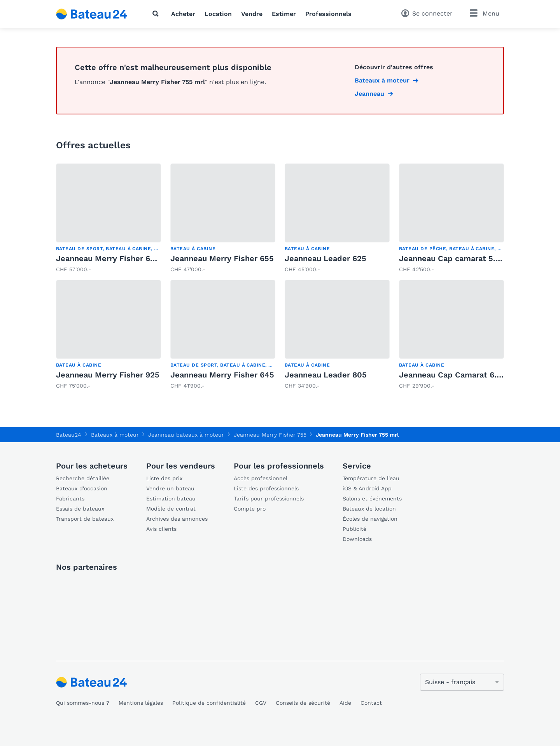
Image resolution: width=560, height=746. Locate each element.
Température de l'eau (371, 478)
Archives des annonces (177, 519)
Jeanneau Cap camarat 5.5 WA (457, 258)
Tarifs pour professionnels (269, 499)
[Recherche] (157, 14)
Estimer (284, 14)
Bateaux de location (369, 509)
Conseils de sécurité (303, 703)
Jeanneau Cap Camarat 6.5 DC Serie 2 (471, 375)
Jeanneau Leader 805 (326, 375)
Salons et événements (372, 499)
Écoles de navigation (370, 519)
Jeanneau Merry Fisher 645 (222, 375)
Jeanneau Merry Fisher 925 (108, 375)
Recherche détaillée (83, 478)
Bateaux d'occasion (82, 488)
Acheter (183, 14)
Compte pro (250, 509)
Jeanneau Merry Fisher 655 (222, 258)
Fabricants (70, 499)
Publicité (354, 529)
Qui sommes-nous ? (83, 703)
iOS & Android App (367, 488)
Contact (371, 703)
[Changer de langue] (462, 682)
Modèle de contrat (171, 509)
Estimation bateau (171, 499)
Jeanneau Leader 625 (325, 258)
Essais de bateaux (80, 509)
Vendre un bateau (170, 488)
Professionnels (328, 14)
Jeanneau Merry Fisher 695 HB (114, 258)
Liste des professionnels (266, 488)
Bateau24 (69, 435)
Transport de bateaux (85, 519)
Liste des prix (164, 478)
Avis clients (161, 529)
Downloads (357, 539)
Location (218, 14)
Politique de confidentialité (209, 703)
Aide (345, 703)
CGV (261, 703)
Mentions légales (141, 703)
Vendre (252, 14)
